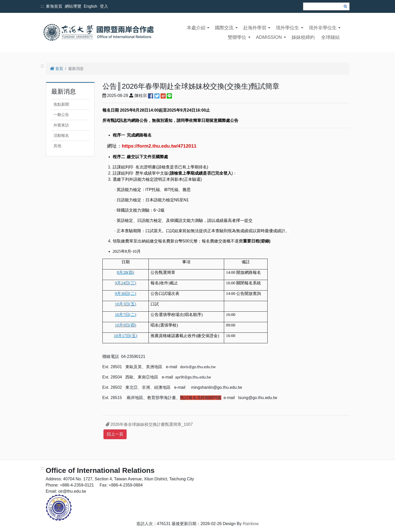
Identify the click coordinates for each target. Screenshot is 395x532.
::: (42, 6)
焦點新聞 (61, 104)
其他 (57, 146)
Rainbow (251, 524)
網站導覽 (73, 6)
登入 (104, 6)
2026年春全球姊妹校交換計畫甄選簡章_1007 (149, 424)
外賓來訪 (61, 125)
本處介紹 (196, 28)
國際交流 (224, 28)
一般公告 (61, 115)
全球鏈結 (330, 37)
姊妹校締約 (303, 37)
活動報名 (61, 135)
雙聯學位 (237, 37)
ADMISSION (269, 37)
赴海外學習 (255, 28)
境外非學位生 (323, 28)
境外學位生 (287, 28)
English (91, 6)
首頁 (56, 69)
